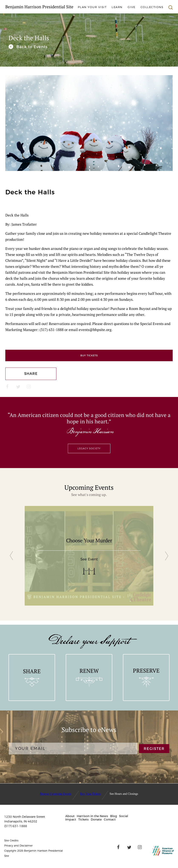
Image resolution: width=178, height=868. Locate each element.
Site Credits (11, 840)
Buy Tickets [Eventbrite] (89, 355)
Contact (110, 819)
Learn (117, 7)
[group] (89, 556)
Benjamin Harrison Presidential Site (39, 7)
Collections (152, 7)
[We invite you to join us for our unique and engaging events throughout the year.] (28, 47)
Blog (114, 816)
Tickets (83, 819)
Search (171, 7)
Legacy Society (89, 448)
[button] (86, 181)
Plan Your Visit (92, 7)
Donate (96, 819)
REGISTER (154, 748)
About (70, 816)
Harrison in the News (92, 816)
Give (132, 7)
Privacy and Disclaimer (18, 846)
